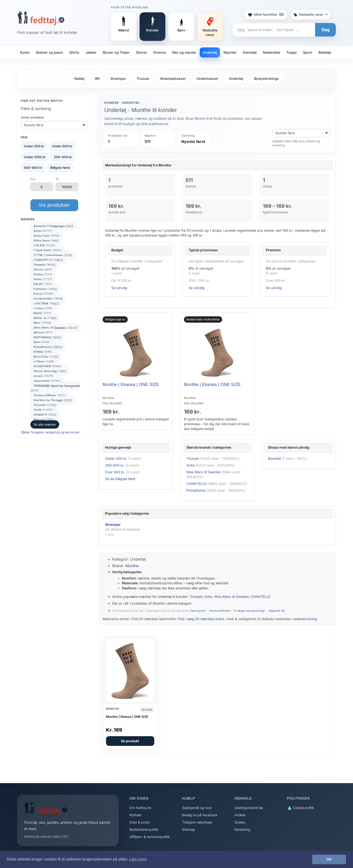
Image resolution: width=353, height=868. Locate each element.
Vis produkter (54, 205)
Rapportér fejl (277, 611)
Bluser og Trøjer (116, 52)
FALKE (43, 284)
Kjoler (25, 52)
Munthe (132, 566)
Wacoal (44, 420)
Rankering (242, 829)
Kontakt (135, 815)
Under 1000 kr (35, 157)
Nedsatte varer (311, 14)
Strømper (118, 78)
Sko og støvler (184, 52)
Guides (240, 822)
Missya (43, 333)
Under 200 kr (34, 146)
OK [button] (329, 859)
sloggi (43, 376)
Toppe (292, 52)
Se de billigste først (120, 479)
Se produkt (130, 741)
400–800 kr (33, 168)
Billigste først (60, 168)
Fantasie (45, 289)
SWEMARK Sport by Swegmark (55, 388)
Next (42, 342)
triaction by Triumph (53, 400)
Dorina (43, 274)
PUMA (43, 352)
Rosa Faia (46, 357)
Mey (42, 323)
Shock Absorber (50, 371)
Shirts (74, 52)
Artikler (240, 815)
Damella (45, 265)
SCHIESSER (47, 366)
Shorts (141, 52)
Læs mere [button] (138, 859)
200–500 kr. (115, 465)
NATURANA (47, 337)
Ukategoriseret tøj (249, 808)
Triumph (45, 405)
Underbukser (207, 78)
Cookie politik (301, 808)
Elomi (43, 279)
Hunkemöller (48, 299)
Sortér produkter (32, 117)
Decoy (43, 270)
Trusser (143, 78)
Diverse (160, 52)
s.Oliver (44, 362)
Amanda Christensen (53, 226)
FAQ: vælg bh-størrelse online (201, 619)
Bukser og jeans (50, 52)
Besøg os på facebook (200, 815)
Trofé (43, 410)
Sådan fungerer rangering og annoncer (50, 432)
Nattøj (79, 78)
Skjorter (230, 52)
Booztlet (275, 458)
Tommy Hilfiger (49, 395)
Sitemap (189, 829)
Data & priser (198, 611)
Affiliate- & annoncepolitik (150, 837)
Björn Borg (46, 241)
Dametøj (250, 52)
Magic (42, 313)
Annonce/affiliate (220, 611)
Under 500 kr (62, 146)
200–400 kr (63, 157)
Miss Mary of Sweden (56, 328)
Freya (43, 294)
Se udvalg (119, 288)
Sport (308, 52)
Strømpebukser (173, 78)
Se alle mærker (45, 424)
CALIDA (44, 245)
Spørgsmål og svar (197, 808)
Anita (43, 231)
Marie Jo (45, 318)
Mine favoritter (266, 15)
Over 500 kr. (115, 472)
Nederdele (272, 52)
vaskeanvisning (305, 619)
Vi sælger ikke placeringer (249, 611)
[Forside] (41, 18)
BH (97, 78)
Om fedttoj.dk (140, 808)
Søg (325, 30)
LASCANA (46, 304)
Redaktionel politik (144, 829)
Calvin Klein (48, 250)
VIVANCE (45, 415)
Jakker (91, 52)
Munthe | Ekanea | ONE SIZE (131, 385)
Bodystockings (266, 78)
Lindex (43, 308)
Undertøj (210, 52)
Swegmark (47, 381)
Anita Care (47, 236)
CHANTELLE (48, 260)
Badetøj (325, 52)
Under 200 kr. (116, 458)
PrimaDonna (48, 347)
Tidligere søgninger (197, 822)
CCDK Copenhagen (53, 255)
